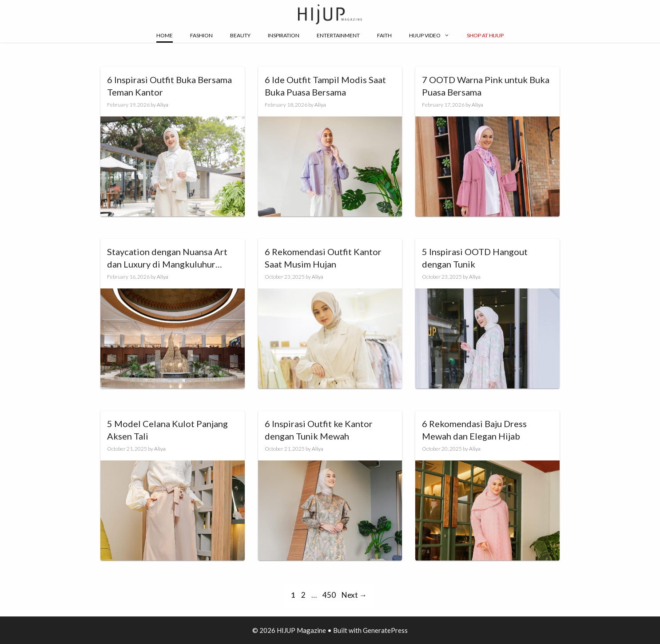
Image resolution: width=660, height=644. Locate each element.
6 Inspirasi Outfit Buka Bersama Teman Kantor (169, 86)
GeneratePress (385, 630)
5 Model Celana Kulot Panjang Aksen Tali (167, 430)
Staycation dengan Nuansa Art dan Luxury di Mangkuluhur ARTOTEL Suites (167, 258)
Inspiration (284, 35)
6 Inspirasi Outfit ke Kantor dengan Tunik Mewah (319, 430)
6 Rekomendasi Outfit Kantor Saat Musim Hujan (323, 258)
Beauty (240, 35)
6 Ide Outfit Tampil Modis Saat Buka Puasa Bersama (325, 86)
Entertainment (338, 35)
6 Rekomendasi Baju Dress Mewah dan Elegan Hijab (474, 430)
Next (354, 595)
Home (165, 35)
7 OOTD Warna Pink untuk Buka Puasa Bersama (486, 86)
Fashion (201, 35)
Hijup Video (429, 36)
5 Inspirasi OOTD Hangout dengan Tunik (475, 258)
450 (330, 595)
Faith (384, 35)
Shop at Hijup (485, 35)
